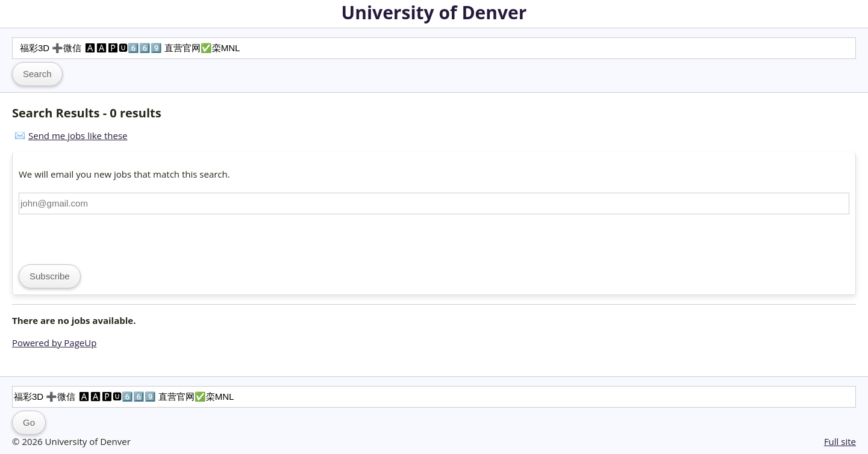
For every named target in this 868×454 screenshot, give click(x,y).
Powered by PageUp (54, 343)
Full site (840, 441)
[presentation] (110, 238)
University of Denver (434, 12)
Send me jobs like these (78, 135)
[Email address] (434, 204)
